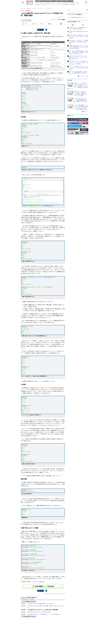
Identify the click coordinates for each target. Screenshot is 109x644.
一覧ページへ (86, 111)
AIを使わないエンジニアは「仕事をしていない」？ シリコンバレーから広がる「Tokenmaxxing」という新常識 (79, 63)
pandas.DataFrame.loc (27, 231)
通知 (36, 24)
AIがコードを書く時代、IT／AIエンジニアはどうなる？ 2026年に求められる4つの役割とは (79, 68)
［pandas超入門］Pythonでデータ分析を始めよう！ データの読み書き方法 (43, 614)
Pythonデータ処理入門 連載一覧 (29, 597)
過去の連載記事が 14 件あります (29, 616)
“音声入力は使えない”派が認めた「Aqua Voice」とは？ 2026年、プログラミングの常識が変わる (79, 37)
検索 (87, 10)
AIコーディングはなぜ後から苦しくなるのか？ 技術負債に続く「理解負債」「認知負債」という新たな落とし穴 (78, 52)
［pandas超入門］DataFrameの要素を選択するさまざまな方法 (40, 604)
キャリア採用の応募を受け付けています (76, 17)
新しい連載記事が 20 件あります (29, 601)
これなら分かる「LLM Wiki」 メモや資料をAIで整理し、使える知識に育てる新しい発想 (79, 42)
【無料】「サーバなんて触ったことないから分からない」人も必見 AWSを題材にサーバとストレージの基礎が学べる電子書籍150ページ (77, 86)
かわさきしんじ (54, 20)
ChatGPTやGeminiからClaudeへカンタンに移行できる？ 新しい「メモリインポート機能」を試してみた (78, 57)
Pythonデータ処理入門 (39, 582)
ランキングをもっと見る (84, 76)
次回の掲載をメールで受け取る (28, 599)
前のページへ (41, 30)
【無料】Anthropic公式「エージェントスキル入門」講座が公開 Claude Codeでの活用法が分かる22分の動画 (79, 47)
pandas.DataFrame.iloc (52, 229)
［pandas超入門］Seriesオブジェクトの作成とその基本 (39, 612)
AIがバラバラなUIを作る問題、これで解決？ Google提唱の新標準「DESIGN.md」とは (78, 73)
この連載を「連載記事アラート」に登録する (43, 586)
